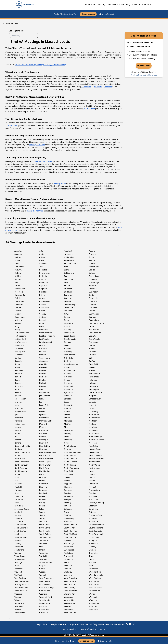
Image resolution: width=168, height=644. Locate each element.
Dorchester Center (97, 323)
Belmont (93, 273)
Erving (42, 345)
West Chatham (95, 578)
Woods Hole (44, 610)
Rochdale (93, 496)
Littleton (93, 408)
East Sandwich (20, 339)
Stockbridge (69, 544)
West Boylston (20, 578)
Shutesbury (94, 518)
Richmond (68, 496)
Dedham (18, 320)
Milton (67, 437)
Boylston (43, 286)
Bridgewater (20, 289)
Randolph (43, 493)
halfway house (60, 183)
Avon (41, 267)
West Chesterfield (22, 581)
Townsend (68, 556)
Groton (17, 367)
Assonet (92, 260)
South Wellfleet (70, 534)
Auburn (92, 264)
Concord (18, 314)
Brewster (93, 286)
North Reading (21, 468)
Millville (42, 437)
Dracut (67, 326)
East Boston (94, 330)
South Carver (45, 525)
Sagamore (93, 506)
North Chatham (71, 459)
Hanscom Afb (70, 370)
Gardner (18, 358)
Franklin (92, 355)
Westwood (69, 597)
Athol (17, 264)
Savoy (67, 512)
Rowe (17, 503)
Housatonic (69, 386)
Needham (93, 443)
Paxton (92, 481)
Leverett (92, 405)
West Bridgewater (47, 578)
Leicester (93, 402)
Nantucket (44, 443)
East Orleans (69, 336)
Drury (91, 326)
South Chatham (71, 525)
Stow (41, 547)
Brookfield (19, 292)
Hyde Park (68, 393)
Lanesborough (95, 399)
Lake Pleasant (20, 399)
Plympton (18, 490)
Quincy (17, 493)
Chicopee (93, 308)
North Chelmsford (97, 459)
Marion (67, 418)
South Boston (20, 525)
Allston (42, 254)
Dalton (67, 317)
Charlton (68, 301)
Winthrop (93, 606)
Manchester (94, 415)
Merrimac (93, 427)
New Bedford (45, 446)
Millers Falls (94, 433)
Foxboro (43, 355)
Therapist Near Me (57, 624)
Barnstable (44, 270)
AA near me (86, 87)
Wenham (68, 575)
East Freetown (20, 336)
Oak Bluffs (68, 474)
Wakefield (93, 562)
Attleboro (43, 264)
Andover (18, 257)
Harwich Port (94, 374)
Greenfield (93, 364)
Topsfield (43, 556)
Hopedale (18, 386)
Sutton (42, 550)
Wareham (19, 569)
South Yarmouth (21, 537)
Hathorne (43, 377)
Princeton (68, 490)
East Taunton (45, 339)
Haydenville (94, 377)
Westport (18, 597)
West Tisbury (69, 588)
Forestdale (19, 355)
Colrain (92, 311)
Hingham (43, 380)
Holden (17, 383)
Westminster (69, 594)
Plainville (68, 487)
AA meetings (89, 109)
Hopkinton (44, 386)
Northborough (21, 471)
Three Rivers (20, 556)
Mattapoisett (20, 424)
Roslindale (93, 499)
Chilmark (18, 311)
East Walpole (94, 339)
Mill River (43, 433)
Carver (42, 298)
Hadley (67, 367)
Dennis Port (94, 320)
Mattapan (93, 421)
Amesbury (68, 254)
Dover (42, 326)
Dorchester (69, 323)
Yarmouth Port (70, 613)
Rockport (68, 499)
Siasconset (19, 522)
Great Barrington (71, 364)
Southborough (70, 537)
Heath (17, 380)
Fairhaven (19, 348)
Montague (44, 440)
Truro (91, 556)
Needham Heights (22, 446)
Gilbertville (69, 358)
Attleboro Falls (70, 264)
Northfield (68, 471)
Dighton (43, 323)
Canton (92, 295)
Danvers (92, 317)
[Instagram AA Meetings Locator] (127, 624)
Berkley (18, 276)
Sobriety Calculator (116, 4)
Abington (18, 251)
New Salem (94, 446)
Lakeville (43, 399)
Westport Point (46, 597)
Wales (17, 566)
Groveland (44, 367)
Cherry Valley (70, 304)
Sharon (42, 515)
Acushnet (68, 251)
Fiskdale (43, 352)
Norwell (18, 474)
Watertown (94, 569)
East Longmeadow (47, 336)
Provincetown (95, 490)
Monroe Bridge (95, 437)
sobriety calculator (37, 145)
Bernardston (94, 276)
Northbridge (45, 471)
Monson (18, 440)
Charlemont (19, 301)
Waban (67, 562)
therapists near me (35, 211)
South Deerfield (21, 528)
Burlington (93, 292)
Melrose (43, 427)
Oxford (42, 481)
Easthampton (95, 342)
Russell (42, 506)
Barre (66, 270)
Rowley (42, 503)
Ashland (43, 260)
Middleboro (44, 430)
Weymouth (94, 597)
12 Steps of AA (11, 125)
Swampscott (69, 550)
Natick (67, 443)
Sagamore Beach (22, 509)
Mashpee (68, 421)
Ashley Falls (69, 260)
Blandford (93, 279)
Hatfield (18, 377)
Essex (66, 345)
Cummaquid (94, 314)
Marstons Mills (46, 421)
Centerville (93, 298)
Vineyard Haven (46, 562)
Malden (67, 415)
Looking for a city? (17, 31)
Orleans (67, 477)
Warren (42, 569)
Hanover (43, 370)
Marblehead (44, 418)
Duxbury (68, 330)
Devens (18, 323)
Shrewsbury (69, 518)
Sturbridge (69, 547)
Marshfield (19, 421)
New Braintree (70, 446)
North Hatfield (70, 465)
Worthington (20, 613)
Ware (91, 566)
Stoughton (19, 547)
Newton (67, 449)
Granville (43, 364)
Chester (18, 308)
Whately (18, 600)
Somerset (43, 522)
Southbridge (94, 537)
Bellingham (69, 273)
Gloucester (44, 361)
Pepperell (68, 484)
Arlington (43, 257)
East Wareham (21, 342)
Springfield (94, 540)
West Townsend (96, 588)
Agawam (18, 254)
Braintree (68, 286)
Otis (16, 481)
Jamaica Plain (45, 396)
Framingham (69, 355)
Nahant (18, 443)
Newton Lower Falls (48, 452)
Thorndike (93, 553)
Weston (92, 594)
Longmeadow (20, 411)
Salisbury (68, 509)
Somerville (69, 522)
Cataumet (68, 298)
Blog (128, 4)
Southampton (45, 537)
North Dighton (45, 462)
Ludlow (67, 411)
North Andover (70, 455)
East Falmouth (95, 333)
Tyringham (69, 559)
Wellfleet (18, 575)
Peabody (18, 484)
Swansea (93, 550)
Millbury (68, 433)
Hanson (92, 370)
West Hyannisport (22, 584)
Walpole (43, 566)
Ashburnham (70, 257)
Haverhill (68, 377)
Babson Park (94, 267)
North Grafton (45, 465)
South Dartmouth (96, 525)
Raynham (68, 493)
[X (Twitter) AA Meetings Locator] (134, 624)
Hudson (18, 389)
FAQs (103, 629)
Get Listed (119, 624)
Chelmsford (19, 304)
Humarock (68, 389)
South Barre (94, 522)
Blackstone (69, 279)
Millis (17, 437)
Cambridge (69, 295)
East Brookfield (46, 333)
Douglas (18, 326)
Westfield (18, 594)
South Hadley (45, 531)
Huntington (94, 389)
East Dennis (69, 333)
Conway (43, 314)
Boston (67, 282)
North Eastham (70, 462)
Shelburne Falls (95, 515)
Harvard (43, 374)
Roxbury (68, 503)
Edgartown (19, 345)
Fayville (92, 348)
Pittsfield (18, 487)
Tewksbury (69, 553)
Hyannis (18, 393)
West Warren (45, 591)
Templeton (44, 553)
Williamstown (70, 603)
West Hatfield (95, 581)
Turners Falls (20, 559)
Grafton (92, 361)
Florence (93, 352)
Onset (17, 477)
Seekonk (18, 515)
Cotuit (67, 314)
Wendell (43, 575)
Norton (92, 471)
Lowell (42, 411)
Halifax (92, 367)
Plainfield (43, 487)
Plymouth (93, 487)
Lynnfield (43, 415)
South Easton (70, 528)
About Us (136, 4)
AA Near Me (90, 4)
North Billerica (20, 459)
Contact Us (147, 4)
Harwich (68, 374)
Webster (43, 572)
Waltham (68, 566)
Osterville (93, 477)
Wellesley (68, 572)
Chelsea (43, 304)
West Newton (70, 584)
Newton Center (95, 449)
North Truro (44, 468)
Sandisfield (94, 509)
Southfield (19, 540)
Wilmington (94, 603)
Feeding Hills (20, 352)
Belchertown (45, 273)
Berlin (67, 276)
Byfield (42, 295)
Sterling (18, 544)
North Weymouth (71, 468)
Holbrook (93, 380)
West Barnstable (96, 575)
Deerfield (43, 320)
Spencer (68, 540)
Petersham (94, 484)
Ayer (66, 267)
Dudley (17, 330)
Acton (42, 251)
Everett (92, 345)
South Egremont (96, 528)
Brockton (93, 289)
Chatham (93, 301)
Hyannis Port (45, 393)
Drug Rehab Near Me (78, 624)
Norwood (43, 474)
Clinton (42, 311)
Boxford (18, 286)
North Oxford (95, 465)
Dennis (67, 320)
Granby (17, 364)
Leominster (69, 405)
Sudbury (93, 547)
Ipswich (18, 396)
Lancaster (68, 399)
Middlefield (69, 430)
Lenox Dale (44, 405)
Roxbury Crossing (96, 503)
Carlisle (18, 298)
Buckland (68, 292)
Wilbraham (19, 603)
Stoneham (93, 544)
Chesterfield (44, 308)
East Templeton (71, 339)
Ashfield (18, 260)
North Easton (95, 462)
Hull (41, 389)
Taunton (18, 553)
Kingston (93, 396)
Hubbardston (95, 386)
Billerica (43, 279)
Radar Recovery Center (43, 161)
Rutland (67, 506)
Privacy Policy (69, 629)
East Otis (93, 336)
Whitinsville (69, 600)
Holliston (68, 383)
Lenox (17, 405)
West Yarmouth (71, 591)
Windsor (68, 606)
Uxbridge (18, 562)
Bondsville (44, 282)
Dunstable (44, 330)
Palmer (67, 481)
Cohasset (68, 311)
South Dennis (45, 528)
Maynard (43, 424)
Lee (41, 402)
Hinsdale (68, 380)
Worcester (68, 610)
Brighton (43, 289)
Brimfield (68, 289)
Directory (101, 4)
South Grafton (20, 531)
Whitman (93, 600)
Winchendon (20, 606)
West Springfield (21, 588)
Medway (18, 427)
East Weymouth (46, 342)
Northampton (95, 468)
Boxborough (94, 282)
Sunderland (19, 550)
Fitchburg (68, 352)
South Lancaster (96, 531)
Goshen (67, 361)
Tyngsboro (44, 559)
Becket (92, 270)
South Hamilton (71, 531)
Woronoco (93, 610)
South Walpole (45, 534)
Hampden (19, 370)
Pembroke (44, 484)
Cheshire (93, 304)
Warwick (68, 569)
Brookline (43, 292)
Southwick (44, 540)
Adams (92, 251)
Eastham (68, 342)
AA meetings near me (103, 87)
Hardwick (18, 374)
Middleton (93, 430)
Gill (90, 358)
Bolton (17, 282)
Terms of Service (88, 629)
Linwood (68, 408)
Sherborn (18, 518)
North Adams (45, 455)
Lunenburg (94, 411)
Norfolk (18, 455)
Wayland (18, 572)
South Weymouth (96, 534)
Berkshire (43, 276)
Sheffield (68, 515)
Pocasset (43, 490)
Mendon (68, 427)
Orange (43, 477)
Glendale (18, 361)
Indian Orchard (95, 393)
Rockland (43, 499)
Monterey (68, 440)
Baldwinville (19, 270)
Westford (43, 594)
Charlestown (45, 301)
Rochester (19, 499)
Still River (43, 544)
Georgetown (45, 358)
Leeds (67, 402)
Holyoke (92, 383)
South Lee (19, 534)
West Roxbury (95, 584)
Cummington (20, 317)
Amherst (93, 254)
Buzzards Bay (20, 295)
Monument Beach (96, 440)
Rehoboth (19, 496)
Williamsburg (45, 603)
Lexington (19, 408)
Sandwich (18, 512)
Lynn (16, 415)
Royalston (19, 506)
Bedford (18, 273)
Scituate (92, 512)
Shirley (42, 518)
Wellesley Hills (95, 572)
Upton (92, 559)
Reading (92, 493)
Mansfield (19, 418)
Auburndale (19, 267)
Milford (17, 433)
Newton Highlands (22, 452)
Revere (42, 496)
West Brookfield (71, 578)
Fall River (43, 348)
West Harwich (70, 581)
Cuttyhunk (44, 317)
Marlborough (95, 418)
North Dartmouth (22, 462)
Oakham (93, 474)
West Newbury (45, 584)
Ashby (92, 257)
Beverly (18, 279)
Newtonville (94, 452)
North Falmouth (21, 465)
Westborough (95, 591)
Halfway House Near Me (101, 624)
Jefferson (68, 396)
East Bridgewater (22, 333)
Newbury (18, 449)
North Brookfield (46, 459)
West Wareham (21, 591)
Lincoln (42, 408)
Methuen (18, 430)
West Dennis (45, 581)
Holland (43, 383)
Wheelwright (45, 600)
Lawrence (18, 402)
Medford (93, 424)
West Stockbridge (47, 588)
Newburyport (45, 449)
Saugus (42, 512)
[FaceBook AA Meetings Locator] (130, 624)
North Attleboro (96, 455)
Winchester (44, 606)
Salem (42, 509)
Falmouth (68, 348)
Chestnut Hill (69, 308)
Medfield (68, 424)
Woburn (18, 610)
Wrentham (44, 613)
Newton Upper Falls (72, 452)
